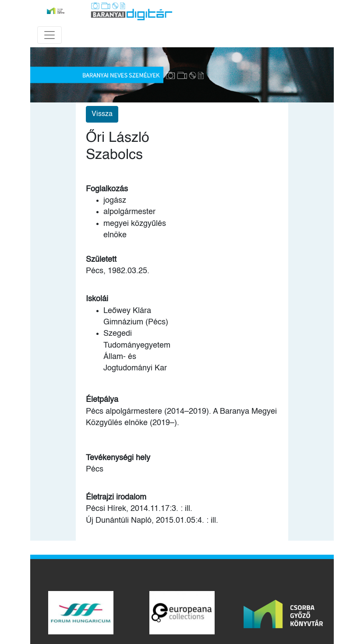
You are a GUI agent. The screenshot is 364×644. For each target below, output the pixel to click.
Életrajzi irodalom (116, 497)
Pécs (95, 469)
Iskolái (97, 299)
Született (101, 260)
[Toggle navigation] (49, 35)
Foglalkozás (107, 189)
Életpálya (102, 400)
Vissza (102, 114)
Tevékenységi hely (118, 458)
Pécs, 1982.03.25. (118, 271)
